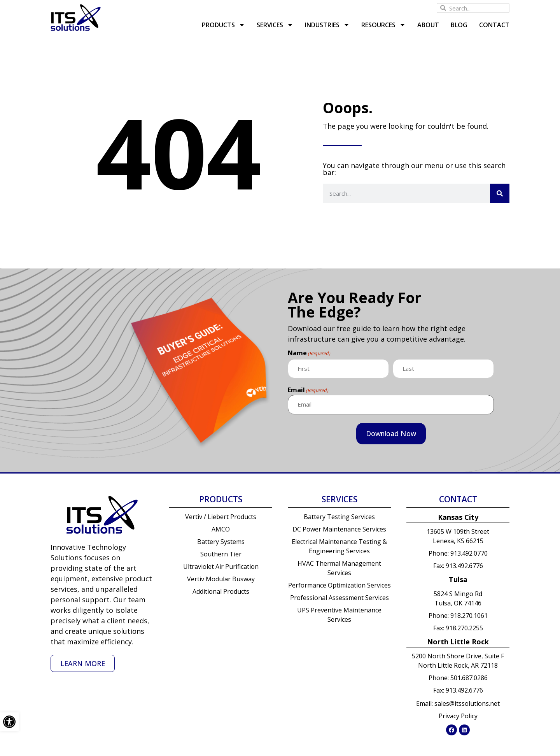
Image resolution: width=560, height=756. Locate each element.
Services (275, 25)
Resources (383, 25)
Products (223, 25)
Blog (459, 25)
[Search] (500, 193)
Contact (494, 25)
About (428, 25)
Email (308, 390)
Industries (327, 25)
